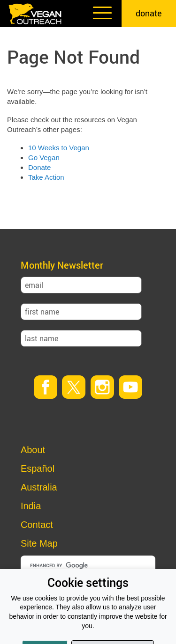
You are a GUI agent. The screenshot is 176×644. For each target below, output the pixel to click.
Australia (39, 487)
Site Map (39, 543)
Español (38, 468)
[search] (90, 565)
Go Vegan (44, 157)
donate (149, 13)
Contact (37, 525)
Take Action (46, 177)
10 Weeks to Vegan (59, 148)
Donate (39, 167)
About (33, 450)
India (31, 506)
